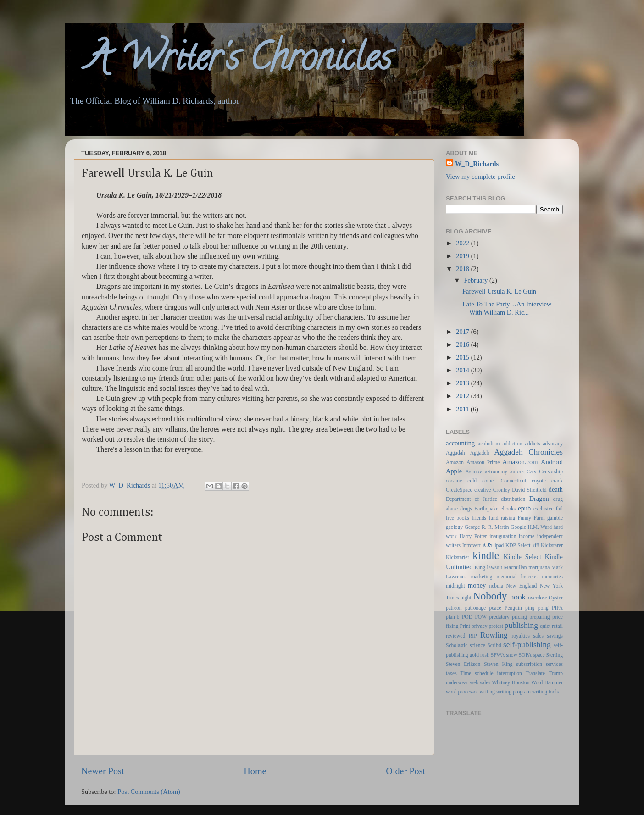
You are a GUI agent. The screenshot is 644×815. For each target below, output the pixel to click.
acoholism (489, 444)
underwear (457, 682)
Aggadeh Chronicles (528, 452)
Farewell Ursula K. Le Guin (499, 291)
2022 (463, 243)
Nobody (490, 596)
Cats (531, 471)
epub (524, 508)
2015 (463, 357)
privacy (480, 626)
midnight (455, 586)
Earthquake (486, 509)
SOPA (525, 655)
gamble (555, 518)
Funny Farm (531, 518)
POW (481, 617)
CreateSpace (459, 490)
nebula (496, 586)
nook (518, 597)
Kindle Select (522, 557)
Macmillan (516, 567)
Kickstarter (458, 557)
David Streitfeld (529, 490)
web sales (480, 682)
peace (495, 608)
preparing (539, 617)
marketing (482, 577)
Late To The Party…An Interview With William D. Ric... (507, 308)
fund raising (502, 518)
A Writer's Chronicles (228, 61)
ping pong (537, 608)
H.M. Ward (540, 527)
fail (559, 509)
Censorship (551, 471)
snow (511, 655)
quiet (545, 626)
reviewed (455, 636)
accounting (460, 443)
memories (552, 577)
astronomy (496, 471)
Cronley (502, 490)
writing (487, 692)
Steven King (498, 664)
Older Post (405, 771)
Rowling (494, 635)
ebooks (508, 509)
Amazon (455, 462)
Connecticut (513, 481)
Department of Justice (472, 499)
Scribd (494, 645)
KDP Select (518, 545)
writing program (514, 692)
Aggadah (455, 453)
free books (458, 518)
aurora (517, 471)
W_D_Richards (130, 485)
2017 (463, 332)
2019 (463, 256)
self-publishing (527, 645)
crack (557, 481)
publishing (521, 625)
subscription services (540, 664)
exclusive (544, 509)
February (477, 280)
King (480, 567)
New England (522, 586)
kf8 (536, 545)
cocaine (454, 481)
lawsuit (495, 567)
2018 (463, 269)
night (466, 598)
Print (465, 626)
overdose (538, 598)
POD (467, 617)
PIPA (557, 608)
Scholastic (457, 645)
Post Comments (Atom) (149, 792)
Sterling (555, 655)
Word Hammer (547, 682)
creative (483, 490)
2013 (463, 383)
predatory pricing (508, 617)
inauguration (503, 536)
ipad (499, 545)
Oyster (556, 598)
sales (539, 636)
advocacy (553, 444)
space (539, 655)
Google (518, 527)
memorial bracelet (517, 577)
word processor (462, 692)
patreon (454, 608)
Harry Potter (473, 536)
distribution (513, 499)
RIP (473, 636)
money (477, 585)
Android (552, 462)
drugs (466, 509)
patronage (475, 608)
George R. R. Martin (487, 527)
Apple (454, 471)
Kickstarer (552, 545)
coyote (539, 481)
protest (496, 626)
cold (472, 481)
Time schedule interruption (491, 673)
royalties (521, 636)
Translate (535, 673)
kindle (486, 555)
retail (557, 626)
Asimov (473, 471)
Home (255, 771)
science (477, 645)
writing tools (546, 692)
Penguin (513, 608)
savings (555, 636)
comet (489, 481)
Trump (556, 673)
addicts (533, 444)
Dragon (539, 499)
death (556, 489)
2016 (463, 344)
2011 (463, 409)
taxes (451, 673)
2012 (463, 396)
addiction (513, 444)
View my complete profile (480, 177)
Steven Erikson (463, 664)
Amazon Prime (483, 462)
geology (454, 527)
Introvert (472, 545)
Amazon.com (520, 462)
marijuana (539, 567)
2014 (463, 370)
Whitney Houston (511, 682)
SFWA (498, 655)
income (527, 536)
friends (479, 518)
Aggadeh (480, 453)
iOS (488, 545)
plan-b (452, 617)
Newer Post (103, 771)
